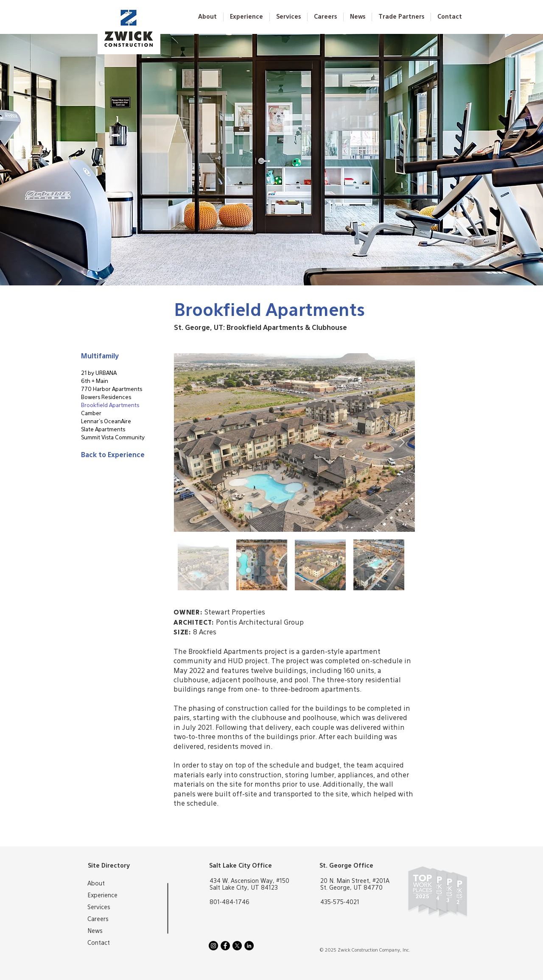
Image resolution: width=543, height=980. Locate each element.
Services (99, 907)
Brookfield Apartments (110, 406)
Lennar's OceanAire (106, 422)
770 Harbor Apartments (111, 389)
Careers (98, 919)
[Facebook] (225, 946)
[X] (237, 946)
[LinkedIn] (249, 946)
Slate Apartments (103, 430)
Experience (102, 896)
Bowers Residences (106, 398)
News (95, 931)
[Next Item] (402, 443)
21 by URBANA (99, 373)
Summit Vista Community (111, 438)
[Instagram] (213, 946)
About (96, 884)
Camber (91, 414)
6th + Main (95, 381)
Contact (99, 943)
